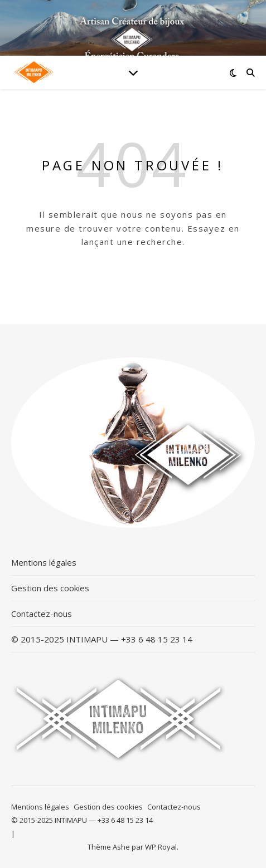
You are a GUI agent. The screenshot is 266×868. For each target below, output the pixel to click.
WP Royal (161, 847)
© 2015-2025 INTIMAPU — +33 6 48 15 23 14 (102, 639)
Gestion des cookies (50, 588)
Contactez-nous (42, 614)
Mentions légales (44, 562)
